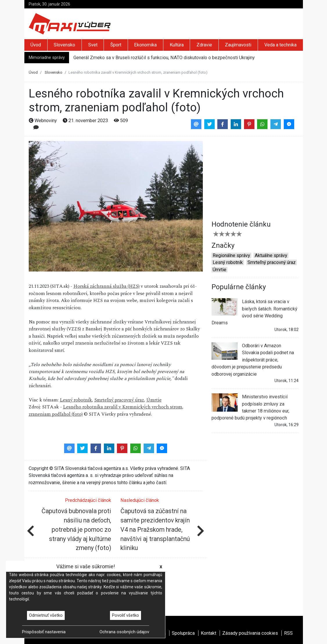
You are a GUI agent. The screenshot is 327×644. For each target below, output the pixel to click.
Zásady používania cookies (250, 633)
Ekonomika (145, 45)
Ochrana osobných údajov (124, 632)
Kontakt (208, 633)
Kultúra (177, 45)
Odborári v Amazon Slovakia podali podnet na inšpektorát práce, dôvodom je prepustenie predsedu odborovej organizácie (253, 360)
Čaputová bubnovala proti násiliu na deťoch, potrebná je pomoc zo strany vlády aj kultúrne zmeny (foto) (76, 529)
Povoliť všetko (125, 615)
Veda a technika (280, 45)
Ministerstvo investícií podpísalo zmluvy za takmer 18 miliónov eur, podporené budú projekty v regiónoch (250, 407)
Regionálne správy (231, 255)
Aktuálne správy (271, 255)
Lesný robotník (76, 400)
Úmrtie (154, 400)
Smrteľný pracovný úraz (119, 400)
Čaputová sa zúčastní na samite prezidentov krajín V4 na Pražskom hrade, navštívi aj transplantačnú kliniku (155, 529)
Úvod (36, 45)
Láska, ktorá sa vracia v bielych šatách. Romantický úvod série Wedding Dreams (254, 312)
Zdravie (204, 45)
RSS (288, 633)
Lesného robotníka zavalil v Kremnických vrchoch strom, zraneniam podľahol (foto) (106, 411)
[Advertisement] (255, 177)
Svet (93, 45)
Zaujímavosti (238, 45)
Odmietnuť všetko (46, 615)
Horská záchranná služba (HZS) (106, 286)
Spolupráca (183, 633)
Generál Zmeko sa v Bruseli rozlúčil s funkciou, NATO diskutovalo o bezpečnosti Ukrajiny (164, 58)
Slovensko (64, 45)
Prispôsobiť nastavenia (44, 632)
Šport (116, 45)
